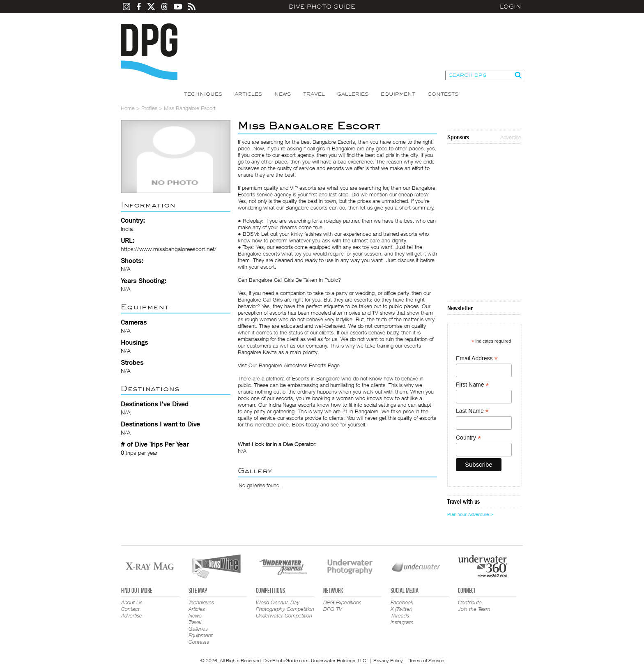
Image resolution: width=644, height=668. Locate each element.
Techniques (203, 94)
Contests (443, 94)
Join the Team (474, 609)
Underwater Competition (284, 615)
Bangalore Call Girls (260, 299)
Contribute (470, 602)
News (283, 94)
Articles (248, 94)
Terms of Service (427, 660)
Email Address (477, 358)
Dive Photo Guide (322, 7)
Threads (400, 615)
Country (468, 438)
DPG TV (333, 609)
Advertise (511, 137)
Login (511, 7)
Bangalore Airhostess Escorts (292, 365)
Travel (314, 94)
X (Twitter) (401, 609)
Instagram (402, 622)
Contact (130, 609)
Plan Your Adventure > (470, 514)
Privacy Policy (388, 660)
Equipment (398, 94)
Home (128, 108)
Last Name (472, 411)
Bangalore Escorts (334, 142)
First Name (473, 385)
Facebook (402, 602)
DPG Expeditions (342, 602)
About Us (132, 602)
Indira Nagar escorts (292, 405)
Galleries (353, 94)
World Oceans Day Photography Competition (285, 606)
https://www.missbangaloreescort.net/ (169, 249)
